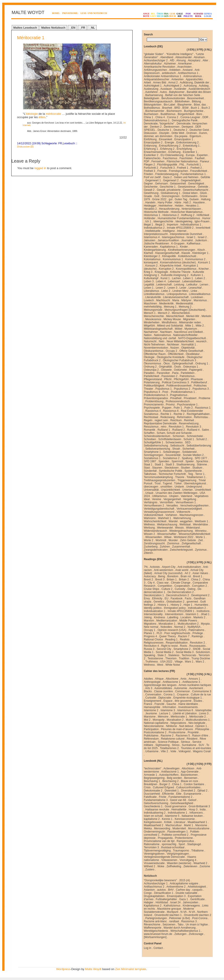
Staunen (157, 468)
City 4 (151, 583)
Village (179, 662)
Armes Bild (160, 83)
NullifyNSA (194, 627)
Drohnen (191, 133)
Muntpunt (173, 912)
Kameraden (151, 247)
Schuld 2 (202, 439)
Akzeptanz (194, 60)
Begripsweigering (154, 778)
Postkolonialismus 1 (183, 392)
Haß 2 (187, 202)
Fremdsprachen (178, 171)
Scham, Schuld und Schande (174, 433)
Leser (183, 288)
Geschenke (151, 187)
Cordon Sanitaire (194, 784)
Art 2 (188, 573)
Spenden (164, 461)
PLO (159, 633)
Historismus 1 (152, 215)
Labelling (173, 617)
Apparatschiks (194, 79)
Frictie (163, 797)
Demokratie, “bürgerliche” (159, 124)
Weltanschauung (167, 525)
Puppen (167, 408)
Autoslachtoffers (169, 775)
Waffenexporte (153, 928)
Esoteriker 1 (190, 152)
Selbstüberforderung (199, 446)
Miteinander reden (190, 322)
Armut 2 (173, 83)
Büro (199, 114)
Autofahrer (152, 92)
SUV (201, 745)
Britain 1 (172, 580)
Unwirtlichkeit (203, 490)
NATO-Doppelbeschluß (192, 338)
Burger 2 (165, 784)
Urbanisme (152, 751)
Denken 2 (156, 127)
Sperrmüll (177, 461)
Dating (191, 589)
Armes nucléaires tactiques (195, 685)
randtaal (174, 921)
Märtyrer (186, 300)
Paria (175, 373)
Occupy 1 (150, 630)
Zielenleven (190, 866)
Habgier (149, 902)
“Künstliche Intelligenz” (180, 54)
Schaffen (149, 433)
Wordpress (63, 969)
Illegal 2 (160, 225)
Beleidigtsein (152, 98)
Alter (205, 60)
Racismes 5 (183, 736)
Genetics (159, 602)
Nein (162, 341)
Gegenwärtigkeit (191, 180)
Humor (206, 218)
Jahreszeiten (191, 902)
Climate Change (181, 583)
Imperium (173, 225)
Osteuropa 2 (151, 370)
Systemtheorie (193, 471)
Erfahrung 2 (167, 149)
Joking (148, 617)
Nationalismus (162, 335)
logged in (40, 168)
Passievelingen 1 (178, 832)
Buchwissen (151, 114)
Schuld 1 (189, 439)
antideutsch (169, 73)
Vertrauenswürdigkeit (189, 509)
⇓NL (208, 50)
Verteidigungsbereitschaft (159, 509)
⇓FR (199, 50)
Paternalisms (196, 630)
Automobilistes (163, 688)
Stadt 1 (159, 465)
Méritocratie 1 (31, 38)
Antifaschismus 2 (154, 887)
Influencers (196, 813)
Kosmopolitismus (186, 269)
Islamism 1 (192, 614)
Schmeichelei (195, 436)
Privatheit (176, 398)
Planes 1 (149, 633)
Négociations (178, 723)
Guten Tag (181, 199)
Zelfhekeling (174, 866)
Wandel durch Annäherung (180, 928)
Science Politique (168, 742)
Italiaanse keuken (192, 816)
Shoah (176, 449)
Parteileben (188, 373)
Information (169, 707)
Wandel (173, 521)
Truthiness (152, 662)
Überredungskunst (195, 483)
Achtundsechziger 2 (156, 60)
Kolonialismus (152, 259)
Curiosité (151, 698)
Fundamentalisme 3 (156, 800)
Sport (182, 844)
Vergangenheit (172, 499)
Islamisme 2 (151, 710)
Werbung (149, 528)
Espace (168, 701)
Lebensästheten (192, 281)
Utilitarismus (160, 496)
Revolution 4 (151, 646)
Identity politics (153, 608)
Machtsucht (163, 300)
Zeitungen (180, 934)
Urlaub (149, 493)
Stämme (202, 465)
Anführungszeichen (155, 70)
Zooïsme (205, 866)
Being (162, 576)
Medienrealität (184, 304)
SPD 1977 (201, 458)
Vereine (157, 499)
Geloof (192, 800)
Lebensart (174, 281)
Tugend (167, 483)
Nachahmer (151, 332)
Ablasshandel (183, 57)
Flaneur (205, 161)
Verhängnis (151, 502)
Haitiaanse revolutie (157, 810)
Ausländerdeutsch (199, 89)
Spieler (190, 461)
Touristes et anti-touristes (196, 748)
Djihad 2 (202, 791)
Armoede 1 (150, 775)
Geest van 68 (178, 800)
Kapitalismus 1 (169, 247)
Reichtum (176, 420)
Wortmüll (161, 540)
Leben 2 (200, 278)
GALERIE (180, 15)
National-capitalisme (156, 723)
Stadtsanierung (185, 465)
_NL (92, 28)
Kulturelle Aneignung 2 (175, 275)
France (148, 704)
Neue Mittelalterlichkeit (180, 341)
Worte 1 (200, 537)
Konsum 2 (152, 266)
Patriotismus (187, 376)
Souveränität (173, 455)
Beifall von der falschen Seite (183, 95)
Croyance (183, 695)
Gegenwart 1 (153, 180)
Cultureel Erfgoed (163, 787)
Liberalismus (151, 291)
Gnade (148, 196)
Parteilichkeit (152, 376)
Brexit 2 (148, 580)
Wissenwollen (154, 537)
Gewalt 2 (149, 190)
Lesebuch (69, 143)
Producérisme (177, 732)
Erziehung (175, 152)
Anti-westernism (164, 570)
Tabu (180, 925)
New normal (151, 627)
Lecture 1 (165, 713)
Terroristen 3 (151, 847)
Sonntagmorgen (153, 455)
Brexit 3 (160, 580)
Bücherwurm (174, 111)
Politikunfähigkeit (154, 386)
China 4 (160, 117)
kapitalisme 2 (152, 819)
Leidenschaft (164, 285)
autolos (162, 890)
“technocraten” (153, 768)
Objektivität (188, 348)
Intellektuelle (153, 231)
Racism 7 (184, 636)
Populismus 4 (152, 392)
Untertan (187, 490)
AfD (172, 60)
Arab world (182, 570)
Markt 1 (189, 825)
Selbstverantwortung (158, 449)
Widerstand (193, 528)
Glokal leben (190, 193)
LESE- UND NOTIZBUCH (94, 13)
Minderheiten (152, 322)
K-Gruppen (178, 244)
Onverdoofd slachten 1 (168, 915)
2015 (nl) (185, 880)
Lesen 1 (149, 288)
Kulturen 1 (197, 275)
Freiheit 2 (196, 168)
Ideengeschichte (163, 221)
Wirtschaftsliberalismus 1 (185, 931)
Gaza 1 (184, 899)
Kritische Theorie (180, 272)
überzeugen (151, 487)
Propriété (193, 732)
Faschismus (170, 158)
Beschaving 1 (152, 781)
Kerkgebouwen (153, 822)
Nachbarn (166, 332)
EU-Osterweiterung (172, 155)
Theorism (171, 658)
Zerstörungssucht (154, 543)
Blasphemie (185, 105)
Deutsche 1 (164, 130)
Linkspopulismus (177, 294)
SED (188, 442)
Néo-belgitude (197, 723)
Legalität (149, 285)
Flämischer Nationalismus (182, 161)
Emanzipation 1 (184, 139)
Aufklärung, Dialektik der (194, 83)
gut (171, 199)
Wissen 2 (149, 534)
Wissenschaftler (167, 534)
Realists (185, 640)
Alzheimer (170, 64)
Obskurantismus (154, 351)
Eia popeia (181, 136)
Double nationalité (187, 893)
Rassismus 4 (153, 411)
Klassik (186, 253)
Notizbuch (150, 876)
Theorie (180, 477)
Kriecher (204, 269)
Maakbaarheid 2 (154, 825)
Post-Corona (200, 918)
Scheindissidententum (157, 436)
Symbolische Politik (171, 471)
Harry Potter (165, 202)
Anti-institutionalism (189, 567)
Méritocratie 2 (197, 717)
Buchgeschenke (194, 111)
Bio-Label (169, 105)
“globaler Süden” (154, 54)
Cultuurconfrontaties (188, 787)
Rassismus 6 (171, 411)
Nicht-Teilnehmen (154, 345)
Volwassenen (169, 860)
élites (42, 117)
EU (167, 598)
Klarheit (148, 253)
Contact (158, 948)
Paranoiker (163, 373)
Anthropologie (152, 682)
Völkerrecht (183, 512)
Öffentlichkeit (176, 354)
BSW (185, 108)
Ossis (177, 367)
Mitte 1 (189, 326)
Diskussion (150, 133)
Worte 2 (149, 540)
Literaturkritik (153, 297)
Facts (188, 598)
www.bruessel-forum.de (158, 934)
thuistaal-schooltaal (173, 847)
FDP (147, 161)
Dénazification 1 (164, 893)
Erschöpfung (184, 149)
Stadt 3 (170, 465)
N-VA (183, 912)
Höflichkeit (203, 215)
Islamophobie (203, 710)
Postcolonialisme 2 (155, 732)
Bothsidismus (152, 108)
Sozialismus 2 (171, 458)
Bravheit (167, 108)
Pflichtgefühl (181, 379)
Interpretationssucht (156, 234)
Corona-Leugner (190, 117)
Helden (179, 206)
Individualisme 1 (177, 813)
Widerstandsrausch (155, 531)
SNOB (197, 649)
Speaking (149, 655)
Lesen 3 (172, 288)
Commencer (183, 691)
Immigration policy (175, 608)
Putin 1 (178, 408)
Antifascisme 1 (171, 682)
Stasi (147, 468)
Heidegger (150, 206)
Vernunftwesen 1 (186, 502)
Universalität (151, 490)
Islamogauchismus (173, 237)
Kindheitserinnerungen (182, 250)
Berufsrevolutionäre (173, 98)
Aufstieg (204, 86)
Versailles (172, 506)
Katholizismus (172, 906)
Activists (155, 567)
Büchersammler (155, 111)
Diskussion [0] (25, 146)
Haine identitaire (188, 704)
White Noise (173, 665)
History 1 (163, 605)
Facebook (177, 598)
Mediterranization (167, 621)
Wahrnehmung (182, 518)
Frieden (148, 174)
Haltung (206, 199)
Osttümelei (180, 370)
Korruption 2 (166, 269)
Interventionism (174, 614)
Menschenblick (181, 313)
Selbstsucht (177, 446)
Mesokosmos (153, 319)
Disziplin (164, 133)
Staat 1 (148, 465)
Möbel (178, 329)
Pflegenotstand (153, 379)
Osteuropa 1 (191, 367)
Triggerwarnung (187, 480)
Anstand (187, 70)
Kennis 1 (167, 819)
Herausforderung (169, 209)
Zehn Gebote (188, 540)
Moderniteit (179, 828)
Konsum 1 (204, 262)
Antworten (177, 79)
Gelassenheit (178, 184)
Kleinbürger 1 (200, 253)
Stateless (174, 655)
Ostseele (166, 370)
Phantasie (197, 379)
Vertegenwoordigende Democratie (164, 857)
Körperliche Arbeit (171, 266)
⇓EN (191, 50)
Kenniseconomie (185, 819)
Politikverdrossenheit (179, 386)
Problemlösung (154, 401)
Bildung (196, 101)
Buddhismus (168, 114)
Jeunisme (151, 713)
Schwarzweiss (174, 442)
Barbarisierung (154, 95)
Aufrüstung (190, 86)
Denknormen (172, 127)
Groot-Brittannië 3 (199, 806)
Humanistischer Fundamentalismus (179, 218)
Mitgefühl (149, 326)
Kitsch (201, 250)
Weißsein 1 (201, 521)
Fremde (162, 171)
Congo (148, 893)
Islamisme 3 (168, 710)
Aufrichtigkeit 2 (173, 86)
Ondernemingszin (154, 832)
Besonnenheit (195, 98)
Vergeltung (190, 499)
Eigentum (195, 136)
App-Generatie (190, 772)
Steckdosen (171, 468)
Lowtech (149, 300)
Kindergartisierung (155, 250)
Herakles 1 (192, 206)
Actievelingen (171, 768)
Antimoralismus (193, 76)
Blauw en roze (189, 781)
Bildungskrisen (153, 105)
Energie (169, 143)
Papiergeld (196, 370)
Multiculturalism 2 (188, 624)
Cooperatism (182, 586)
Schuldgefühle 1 (154, 442)
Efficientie (168, 794)
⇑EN (199, 674)
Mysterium (191, 329)
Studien (185, 468)
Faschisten (186, 158)
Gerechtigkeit (196, 184)
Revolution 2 (197, 643)
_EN (72, 28)
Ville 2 (164, 751)
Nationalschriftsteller (185, 335)
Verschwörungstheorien (194, 506)
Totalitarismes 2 (169, 748)
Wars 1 (189, 662)
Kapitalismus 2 (153, 906)
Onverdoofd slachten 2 (197, 915)
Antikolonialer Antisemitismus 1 (162, 76)
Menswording (162, 828)
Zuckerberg (151, 547)
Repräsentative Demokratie (160, 423)
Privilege (198, 633)
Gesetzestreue (187, 187)
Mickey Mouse (172, 319)
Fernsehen (158, 161)
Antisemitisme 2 (176, 887)
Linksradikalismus (200, 294)
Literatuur (180, 822)
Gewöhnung (151, 193)
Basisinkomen (189, 775)
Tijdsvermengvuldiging (157, 851)
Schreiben (150, 439)
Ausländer (180, 89)
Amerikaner (185, 64)
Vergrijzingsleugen (178, 854)
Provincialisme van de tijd (159, 841)
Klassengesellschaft (167, 253)
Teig (191, 474)
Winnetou (201, 531)
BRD (177, 108)
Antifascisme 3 (191, 682)
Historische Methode (156, 212)
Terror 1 (200, 474)
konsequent (151, 262)
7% (146, 567)
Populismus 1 (163, 389)
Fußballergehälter (166, 899)
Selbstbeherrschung (156, 446)
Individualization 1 (155, 611)
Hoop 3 (193, 810)
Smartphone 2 (182, 649)
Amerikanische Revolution (160, 67)
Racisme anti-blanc (155, 921)
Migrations (150, 624)
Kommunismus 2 (195, 259)
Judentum (201, 240)
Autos (163, 92)
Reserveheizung (189, 423)
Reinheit (189, 420)
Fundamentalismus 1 (193, 174)
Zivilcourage (196, 934)
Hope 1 (188, 605)
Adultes (148, 679)
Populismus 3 (201, 389)
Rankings (197, 636)
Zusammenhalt (181, 547)
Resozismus (151, 427)
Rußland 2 (178, 430)
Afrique (159, 679)
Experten (202, 155)
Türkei (178, 483)
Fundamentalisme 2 (180, 797)
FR (60, 143)
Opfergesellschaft (183, 363)
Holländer (150, 218)
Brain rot (186, 576)
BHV (171, 890)
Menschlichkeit (175, 316)
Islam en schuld (153, 816)
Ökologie (149, 357)
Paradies (149, 373)
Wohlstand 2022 (184, 537)
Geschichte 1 (168, 187)
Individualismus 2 (154, 228)
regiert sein (161, 420)
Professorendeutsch (178, 401)
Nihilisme (171, 726)
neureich (201, 341)
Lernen (204, 285)
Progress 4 (150, 636)
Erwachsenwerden (155, 152)
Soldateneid (189, 452)
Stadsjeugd (194, 844)
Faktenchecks (152, 158)
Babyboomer (177, 92)
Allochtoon (188, 768)
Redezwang (167, 417)
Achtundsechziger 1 (156, 883)
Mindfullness (169, 322)
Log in (148, 948)
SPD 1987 (150, 461)
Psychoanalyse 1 (187, 405)
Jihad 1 (205, 614)
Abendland (167, 57)
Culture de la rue (201, 695)
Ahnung (181, 60)
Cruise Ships (152, 589)
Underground (194, 487)
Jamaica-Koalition (168, 240)
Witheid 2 (149, 866)
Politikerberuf (199, 382)
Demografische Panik (185, 120)
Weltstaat (185, 525)
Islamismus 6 (185, 710)
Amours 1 (194, 679)
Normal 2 (180, 627)
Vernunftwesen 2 (154, 506)
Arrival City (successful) (168, 573)
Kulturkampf (151, 278)
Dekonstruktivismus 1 (157, 120)
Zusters (150, 870)
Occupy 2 (171, 351)
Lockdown (197, 297)
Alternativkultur (153, 64)
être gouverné (183, 701)
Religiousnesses (154, 643)
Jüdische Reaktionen (156, 244)
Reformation (184, 417)
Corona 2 (173, 117)
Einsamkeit (166, 139)
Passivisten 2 (169, 376)
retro (164, 427)
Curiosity (180, 589)
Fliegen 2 (149, 165)
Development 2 (200, 595)
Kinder (184, 247)
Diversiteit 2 (188, 791)
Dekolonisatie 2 (153, 791)
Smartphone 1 (152, 452)
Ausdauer (166, 89)
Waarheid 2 (200, 863)
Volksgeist (184, 751)
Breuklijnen (150, 784)
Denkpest (187, 127)
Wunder (173, 540)
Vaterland (186, 496)
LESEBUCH (172, 15)
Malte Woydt (93, 969)
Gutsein (194, 199)
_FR (82, 28)
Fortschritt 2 (151, 168)
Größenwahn (190, 196)
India (203, 810)
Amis (183, 679)
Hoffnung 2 (188, 215)
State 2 (162, 655)
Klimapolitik (169, 256)
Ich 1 (148, 221)
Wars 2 (200, 662)
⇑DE (191, 562)
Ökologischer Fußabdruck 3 (179, 360)
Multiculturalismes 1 (198, 720)
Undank (179, 487)
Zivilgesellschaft (191, 543)
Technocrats (189, 655)
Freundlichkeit (199, 171)
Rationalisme (152, 844)
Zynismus (201, 550)
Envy (147, 598)
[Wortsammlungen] (155, 937)
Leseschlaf (195, 288)
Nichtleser (173, 345)
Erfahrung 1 (151, 149)
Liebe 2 (166, 291)
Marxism (149, 621)
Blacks (148, 691)
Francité (159, 704)
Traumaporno (181, 851)
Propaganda (165, 838)
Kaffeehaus (194, 244)
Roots (183, 646)
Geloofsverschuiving (156, 803)
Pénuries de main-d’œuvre (177, 729)
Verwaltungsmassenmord (159, 512)
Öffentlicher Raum (155, 354)
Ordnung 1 (202, 363)
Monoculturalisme (199, 828)
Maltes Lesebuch (25, 28)
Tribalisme (197, 851)
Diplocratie (165, 698)
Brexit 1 (198, 576)
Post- (166, 392)
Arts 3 (149, 688)
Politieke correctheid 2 (175, 835)
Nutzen (175, 348)
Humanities (201, 605)
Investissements (188, 707)
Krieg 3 (148, 272)
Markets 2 (199, 617)
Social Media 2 (165, 652)
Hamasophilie (152, 707)
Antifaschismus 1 (188, 73)
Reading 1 (171, 640)
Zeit (201, 540)
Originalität (165, 367)
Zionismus (173, 543)
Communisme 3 (202, 691)
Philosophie (202, 729)
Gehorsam (161, 184)
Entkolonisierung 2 (188, 143)
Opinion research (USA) (172, 630)
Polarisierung (152, 382)
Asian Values (200, 573)
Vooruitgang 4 (188, 860)
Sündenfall (150, 471)
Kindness (160, 617)
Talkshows (150, 474)
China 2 (196, 580)
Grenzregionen (171, 196)
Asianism (149, 890)
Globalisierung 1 (171, 193)
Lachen (176, 278)
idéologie (32, 114)
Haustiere (199, 202)
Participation (151, 729)
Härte (178, 202)
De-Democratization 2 (181, 592)
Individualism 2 (197, 608)
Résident (192, 739)
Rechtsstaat (151, 417)
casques (197, 890)
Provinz (170, 405)
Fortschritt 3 (167, 168)
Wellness (149, 525)
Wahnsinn (150, 518)
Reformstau (201, 417)
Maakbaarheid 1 (197, 822)
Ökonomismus (153, 363)
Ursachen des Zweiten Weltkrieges (176, 493)
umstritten (166, 487)
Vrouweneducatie (154, 863)
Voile (173, 751)
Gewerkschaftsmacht (196, 190)
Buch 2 (206, 108)
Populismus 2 (182, 389)
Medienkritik (166, 304)
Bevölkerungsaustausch (158, 101)
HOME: (56, 13)
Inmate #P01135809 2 (180, 228)
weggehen (186, 521)
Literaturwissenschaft (176, 297)
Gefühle (205, 177)
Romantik (150, 430)
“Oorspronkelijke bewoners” (160, 880)
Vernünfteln (167, 502)
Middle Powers (188, 621)
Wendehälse (200, 525)
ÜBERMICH (160, 15)
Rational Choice (153, 640)
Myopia (205, 624)
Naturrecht (150, 341)
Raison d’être (200, 736)
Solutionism (203, 652)
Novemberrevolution (156, 348)
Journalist (187, 240)
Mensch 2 (164, 313)
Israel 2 (202, 237)
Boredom (173, 576)
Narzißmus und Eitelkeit (188, 332)
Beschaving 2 (170, 781)
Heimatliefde (179, 810)
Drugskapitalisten (154, 896)
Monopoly (159, 720)
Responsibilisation (177, 643)
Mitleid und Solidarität (170, 326)
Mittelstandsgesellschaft (158, 329)
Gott (157, 196)
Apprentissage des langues (160, 685)
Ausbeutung (151, 89)
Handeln (150, 202)
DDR (205, 117)
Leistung (179, 285)
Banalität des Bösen (199, 92)
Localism (186, 617)
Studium (197, 468)
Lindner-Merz (181, 291)
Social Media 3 (185, 652)
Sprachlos (202, 461)
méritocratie (54, 114)
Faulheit (200, 158)
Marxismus (200, 300)
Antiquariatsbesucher (157, 79)
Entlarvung (150, 146)
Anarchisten (184, 67)
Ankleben (175, 70)
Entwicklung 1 (191, 146)
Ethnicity (157, 598)
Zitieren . (149, 553)
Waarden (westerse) (179, 863)
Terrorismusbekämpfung (158, 477)
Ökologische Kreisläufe (171, 357)
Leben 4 (161, 281)
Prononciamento (154, 405)
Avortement (196, 688)
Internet (182, 231)
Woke (161, 866)
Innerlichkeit (203, 228)
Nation (148, 335)
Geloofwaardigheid (182, 803)
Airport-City (169, 567)
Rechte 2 (179, 414)
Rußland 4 (193, 430)
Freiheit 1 (183, 168)
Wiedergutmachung (181, 531)
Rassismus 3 (189, 921)
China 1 (148, 117)
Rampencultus (185, 841)
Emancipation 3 (176, 896)
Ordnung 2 (150, 367)
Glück (203, 193)
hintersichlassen (191, 209)
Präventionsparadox (156, 398)
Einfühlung (150, 139)
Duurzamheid (152, 794)
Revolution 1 (176, 427)
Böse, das (200, 105)
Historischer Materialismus (187, 212)
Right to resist (169, 646)
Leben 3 (149, 281)
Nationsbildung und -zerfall (160, 338)
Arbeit (147, 83)
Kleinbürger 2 (152, 256)
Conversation (153, 695)
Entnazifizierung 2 (170, 146)
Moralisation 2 (175, 720)
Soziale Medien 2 (193, 455)
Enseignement (153, 701)
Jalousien (150, 240)
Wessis (179, 528)
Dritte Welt (178, 133)
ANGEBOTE (146, 15)
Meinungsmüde (153, 310)
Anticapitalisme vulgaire (184, 883)
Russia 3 (149, 649)
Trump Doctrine (201, 658)
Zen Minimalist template (131, 969)
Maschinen (150, 304)
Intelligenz (169, 231)
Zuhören (165, 547)
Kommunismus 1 (173, 259)
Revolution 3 (194, 427)
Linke (194, 291)
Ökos (167, 363)
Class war (163, 583)
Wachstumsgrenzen (191, 515)
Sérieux (185, 742)
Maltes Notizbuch (53, 28)
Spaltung (187, 458)
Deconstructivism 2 (178, 595)
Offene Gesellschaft (191, 351)
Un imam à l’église (197, 925)
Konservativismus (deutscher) (178, 262)
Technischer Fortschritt (172, 474)
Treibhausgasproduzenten (160, 480)
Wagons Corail (202, 751)
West (160, 665)
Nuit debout (186, 726)
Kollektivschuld (187, 256)
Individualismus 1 (191, 225)
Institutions (203, 611)
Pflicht (168, 379)
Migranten (189, 319)
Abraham (199, 57)
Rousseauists (197, 646)
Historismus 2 (171, 215)
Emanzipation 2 (153, 143)
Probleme (204, 398)
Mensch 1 (150, 313)
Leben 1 (188, 278)
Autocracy (150, 576)
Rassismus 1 (203, 408)
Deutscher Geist (199, 130)
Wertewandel (165, 528)
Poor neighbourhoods (177, 633)
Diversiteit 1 (172, 791)
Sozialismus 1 (152, 458)
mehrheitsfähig (153, 307)
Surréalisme (189, 745)
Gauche (171, 704)
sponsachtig (169, 844)
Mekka (148, 828)
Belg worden (174, 778)
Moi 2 (147, 720)
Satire (205, 430)
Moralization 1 (167, 624)
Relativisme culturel (173, 739)
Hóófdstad (162, 902)
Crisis (147, 787)
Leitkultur (192, 285)
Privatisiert (190, 398)
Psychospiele (152, 408)
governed (192, 602)
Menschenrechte (154, 316)
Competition (165, 586)
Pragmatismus (179, 395)
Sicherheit (188, 449)
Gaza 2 (167, 177)
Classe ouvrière (163, 691)
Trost (157, 483)
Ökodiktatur (193, 354)
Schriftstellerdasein (170, 439)
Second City (164, 649)
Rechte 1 (166, 414)
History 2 (176, 605)
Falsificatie (150, 797)
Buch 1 (195, 108)
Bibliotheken (182, 101)
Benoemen (191, 778)
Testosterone (155, 658)
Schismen (178, 436)
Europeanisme (192, 794)
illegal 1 (148, 225)
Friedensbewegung (167, 174)
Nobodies (166, 627)
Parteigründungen (156, 918)
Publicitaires (151, 736)
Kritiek (168, 822)
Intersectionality (153, 614)
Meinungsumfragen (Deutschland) (185, 310)
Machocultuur (174, 825)
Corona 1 (169, 695)
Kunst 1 (165, 278)
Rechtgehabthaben (198, 414)
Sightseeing (162, 745)
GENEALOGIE (208, 15)
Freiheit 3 (149, 171)
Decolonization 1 (154, 595)
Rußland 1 (164, 430)
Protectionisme (184, 838)
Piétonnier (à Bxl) (180, 918)
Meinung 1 (170, 307)
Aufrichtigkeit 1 (153, 86)
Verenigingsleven (154, 854)
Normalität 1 (189, 345)
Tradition (184, 658)
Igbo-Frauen (202, 221)
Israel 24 (175, 902)
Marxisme (150, 717)
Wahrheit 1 (165, 518)
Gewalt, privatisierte (169, 190)
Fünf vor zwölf (152, 177)
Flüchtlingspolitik (167, 165)
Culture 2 (167, 589)
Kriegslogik (161, 272)
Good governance (176, 806)
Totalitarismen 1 (196, 477)
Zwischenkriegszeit (181, 550)
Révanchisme (152, 925)
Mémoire (163, 717)
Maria (176, 300)
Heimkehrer (166, 206)
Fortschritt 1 (194, 165)
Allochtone (172, 679)
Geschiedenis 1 (153, 806)
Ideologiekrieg (184, 221)
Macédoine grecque (169, 909)
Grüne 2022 (159, 199)
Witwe (168, 537)
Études (198, 701)
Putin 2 (188, 408)
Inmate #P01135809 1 (181, 611)
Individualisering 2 (155, 813)
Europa (190, 155)
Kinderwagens (191, 906)
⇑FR (208, 764)
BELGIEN (153, 15)
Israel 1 (191, 237)
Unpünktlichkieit (170, 490)
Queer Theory (168, 636)
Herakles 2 (150, 209)
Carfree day (183, 890)
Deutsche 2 (181, 130)
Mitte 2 (200, 326)
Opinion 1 (201, 726)
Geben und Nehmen (186, 177)
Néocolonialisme (154, 726)
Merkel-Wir (193, 316)
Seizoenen (169, 925)
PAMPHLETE (188, 15)
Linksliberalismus (154, 294)
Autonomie (181, 688)
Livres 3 (204, 713)
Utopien (174, 496)
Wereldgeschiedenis (156, 931)
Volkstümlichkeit (153, 515)
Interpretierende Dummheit (186, 234)
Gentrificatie (197, 899)
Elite (179, 794)
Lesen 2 (161, 288)
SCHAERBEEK (198, 15)
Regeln (148, 420)
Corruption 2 (199, 586)
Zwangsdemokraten (156, 550)
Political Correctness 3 (175, 382)
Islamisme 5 (172, 816)
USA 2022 (166, 662)
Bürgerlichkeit (186, 114)
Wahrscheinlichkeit (155, 521)
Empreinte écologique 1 (188, 698)
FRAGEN (166, 15)
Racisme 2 (167, 736)
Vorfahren (171, 515)
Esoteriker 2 (151, 155)
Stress (176, 745)
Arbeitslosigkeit (197, 887)
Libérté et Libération (185, 713)
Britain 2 (184, 580)
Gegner (148, 184)
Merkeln (206, 316)
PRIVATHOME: (70, 13)
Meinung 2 (185, 307)
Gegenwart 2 (171, 180)
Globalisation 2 (175, 602)
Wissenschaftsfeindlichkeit (194, 534)
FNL (182, 165)
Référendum (151, 739)
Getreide (203, 187)
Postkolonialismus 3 (156, 395)
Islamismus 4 (152, 237)
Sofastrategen (171, 452)
